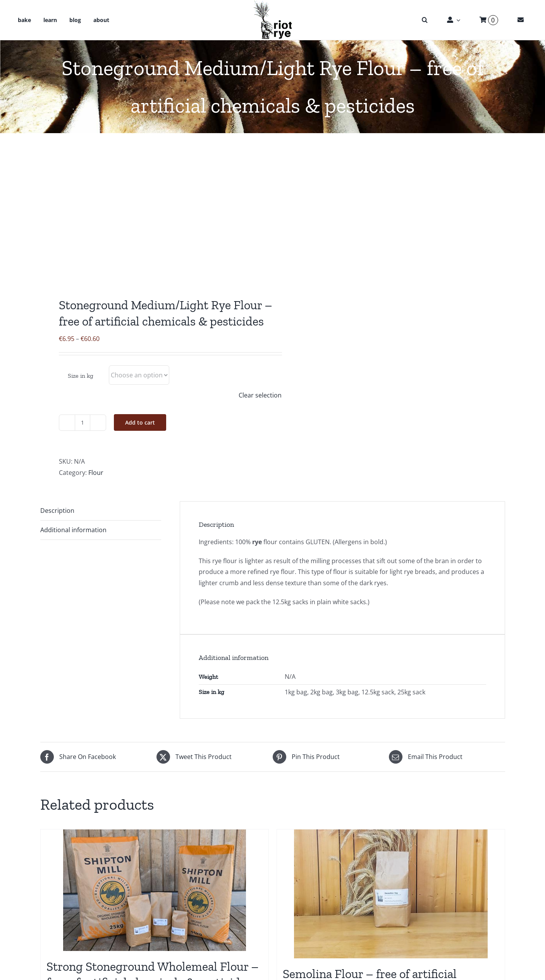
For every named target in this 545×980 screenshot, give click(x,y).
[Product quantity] (83, 423)
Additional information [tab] (73, 530)
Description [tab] (57, 511)
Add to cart (140, 422)
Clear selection (260, 395)
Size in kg (81, 376)
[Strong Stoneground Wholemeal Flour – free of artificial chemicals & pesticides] (155, 890)
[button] (425, 20)
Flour (96, 473)
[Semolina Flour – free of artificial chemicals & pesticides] (391, 894)
